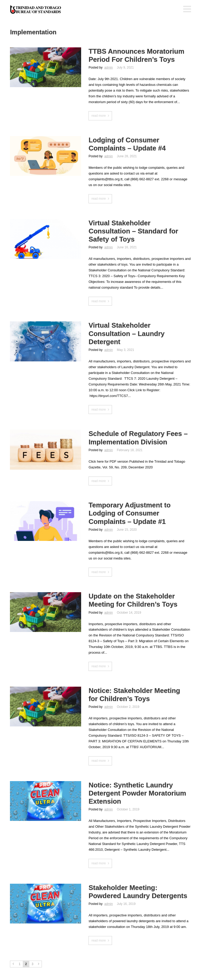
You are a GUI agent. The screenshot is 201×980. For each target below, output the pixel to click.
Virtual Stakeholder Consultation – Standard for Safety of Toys (133, 231)
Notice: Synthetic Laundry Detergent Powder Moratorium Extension (137, 793)
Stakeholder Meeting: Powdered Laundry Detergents (138, 892)
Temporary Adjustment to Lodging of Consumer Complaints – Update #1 (129, 513)
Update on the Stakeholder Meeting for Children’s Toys (133, 600)
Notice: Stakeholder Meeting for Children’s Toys (134, 695)
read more (99, 116)
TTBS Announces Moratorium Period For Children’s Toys (136, 55)
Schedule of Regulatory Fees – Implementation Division (138, 438)
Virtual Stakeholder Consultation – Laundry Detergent (126, 333)
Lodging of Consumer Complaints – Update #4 (127, 144)
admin (108, 68)
